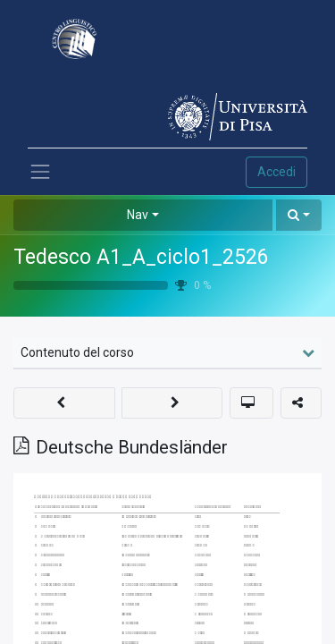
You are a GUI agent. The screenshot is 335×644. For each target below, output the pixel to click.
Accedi (276, 172)
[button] (299, 215)
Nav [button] (138, 215)
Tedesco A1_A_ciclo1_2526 (141, 257)
